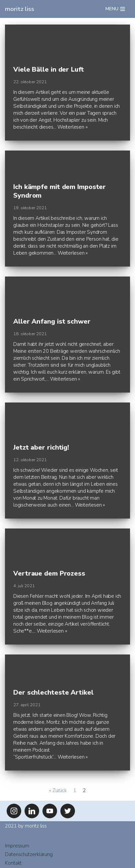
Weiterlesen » (72, 127)
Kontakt (13, 863)
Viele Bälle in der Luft (49, 69)
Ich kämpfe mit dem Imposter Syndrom (60, 191)
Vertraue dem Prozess (49, 573)
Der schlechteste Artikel (53, 692)
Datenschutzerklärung (29, 854)
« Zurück (58, 790)
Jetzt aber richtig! (41, 447)
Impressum (17, 846)
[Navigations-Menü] (115, 9)
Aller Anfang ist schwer (52, 321)
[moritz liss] (20, 9)
